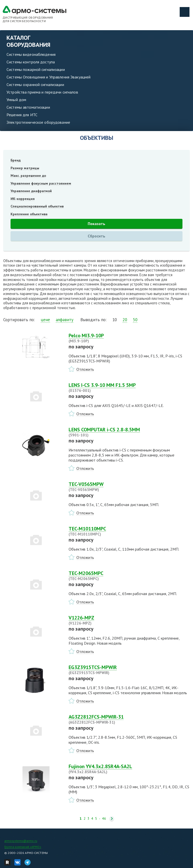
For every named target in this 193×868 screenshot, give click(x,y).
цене (45, 320)
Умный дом (16, 100)
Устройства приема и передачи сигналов (42, 92)
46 (104, 819)
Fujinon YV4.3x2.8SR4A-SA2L (129, 769)
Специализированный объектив (37, 206)
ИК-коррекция (23, 199)
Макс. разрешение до (28, 176)
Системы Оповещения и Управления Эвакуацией (49, 77)
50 (135, 320)
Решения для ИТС (22, 115)
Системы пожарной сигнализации (36, 69)
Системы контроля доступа (31, 62)
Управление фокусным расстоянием (41, 183)
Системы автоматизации (28, 107)
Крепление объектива (29, 214)
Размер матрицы (25, 168)
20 (125, 320)
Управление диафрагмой (31, 191)
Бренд (16, 160)
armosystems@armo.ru (21, 841)
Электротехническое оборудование (38, 122)
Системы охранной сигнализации (35, 85)
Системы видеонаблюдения (31, 54)
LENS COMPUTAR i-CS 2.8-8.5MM (129, 432)
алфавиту (65, 320)
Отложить (85, 369)
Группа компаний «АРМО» (23, 847)
